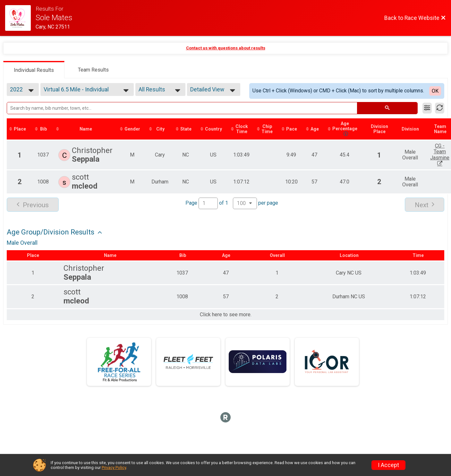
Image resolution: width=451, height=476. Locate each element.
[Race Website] (20, 18)
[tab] (34, 70)
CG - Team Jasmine (440, 154)
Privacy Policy (114, 467)
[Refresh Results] (440, 108)
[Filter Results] (427, 108)
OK (435, 91)
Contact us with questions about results (226, 48)
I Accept (388, 465)
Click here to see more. (226, 315)
